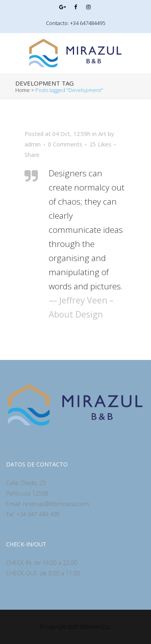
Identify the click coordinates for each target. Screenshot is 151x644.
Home (23, 90)
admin (33, 144)
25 (100, 144)
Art (102, 134)
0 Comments (65, 144)
